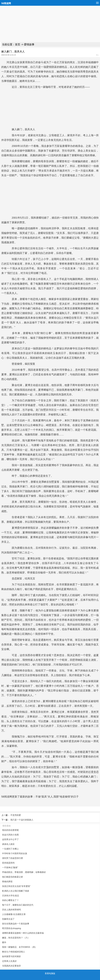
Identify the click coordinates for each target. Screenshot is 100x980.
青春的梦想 (7, 882)
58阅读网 (6, 3)
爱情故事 (29, 44)
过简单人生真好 (9, 961)
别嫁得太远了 (8, 919)
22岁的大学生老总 (11, 896)
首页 (18, 44)
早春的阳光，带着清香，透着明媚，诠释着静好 (24, 872)
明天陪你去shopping (12, 928)
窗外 (4, 942)
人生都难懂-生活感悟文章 (14, 914)
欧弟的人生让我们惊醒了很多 (16, 891)
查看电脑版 (50, 973)
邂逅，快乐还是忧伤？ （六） (16, 938)
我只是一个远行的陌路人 (22, 820)
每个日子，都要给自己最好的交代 (18, 905)
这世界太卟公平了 (10, 839)
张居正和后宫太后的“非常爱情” (16, 886)
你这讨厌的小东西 (10, 835)
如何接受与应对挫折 (11, 956)
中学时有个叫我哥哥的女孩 (15, 853)
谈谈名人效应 (8, 844)
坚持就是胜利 (8, 863)
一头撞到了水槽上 (10, 849)
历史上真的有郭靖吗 (11, 910)
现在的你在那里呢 (10, 830)
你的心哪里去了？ (10, 900)
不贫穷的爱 (16, 815)
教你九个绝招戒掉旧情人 (14, 952)
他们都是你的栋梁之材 (12, 877)
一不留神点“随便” (10, 868)
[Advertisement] (50, 24)
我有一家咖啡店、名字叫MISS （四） (20, 947)
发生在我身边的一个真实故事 (16, 924)
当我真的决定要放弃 (11, 966)
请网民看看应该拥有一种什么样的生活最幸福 (23, 933)
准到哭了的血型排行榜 (12, 858)
